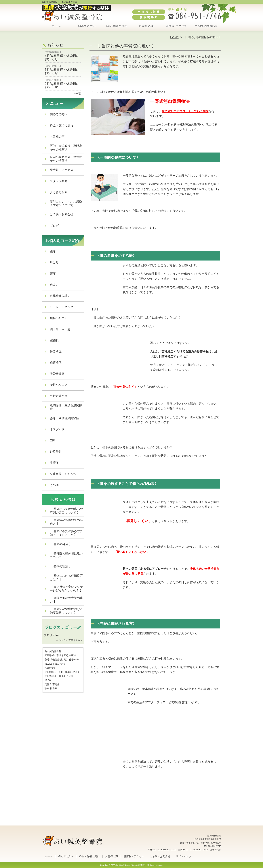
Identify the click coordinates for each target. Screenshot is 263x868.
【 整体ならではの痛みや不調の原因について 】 (66, 511)
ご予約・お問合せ (206, 28)
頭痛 (53, 274)
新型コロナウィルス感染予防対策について (66, 203)
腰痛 (53, 251)
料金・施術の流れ (117, 28)
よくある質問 (59, 192)
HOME (174, 37)
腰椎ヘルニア (59, 385)
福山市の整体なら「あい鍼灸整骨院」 (131, 865)
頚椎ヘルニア (59, 318)
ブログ (54, 226)
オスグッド (57, 429)
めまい (54, 285)
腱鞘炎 (54, 340)
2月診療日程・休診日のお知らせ (62, 85)
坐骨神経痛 (57, 374)
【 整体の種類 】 (61, 566)
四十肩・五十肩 (60, 329)
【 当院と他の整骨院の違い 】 (66, 600)
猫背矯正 (56, 363)
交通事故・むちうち (63, 474)
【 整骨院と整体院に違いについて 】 (66, 555)
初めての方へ (87, 28)
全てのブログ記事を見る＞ (69, 640)
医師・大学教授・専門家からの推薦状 (66, 148)
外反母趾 (56, 452)
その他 (54, 485)
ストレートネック (62, 307)
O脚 (52, 440)
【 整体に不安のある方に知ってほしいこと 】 (66, 533)
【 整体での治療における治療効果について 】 (66, 611)
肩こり (54, 262)
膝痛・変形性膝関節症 (64, 418)
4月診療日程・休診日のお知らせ (62, 57)
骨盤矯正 (56, 351)
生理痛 (54, 463)
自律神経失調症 (60, 296)
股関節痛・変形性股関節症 (66, 407)
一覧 (78, 94)
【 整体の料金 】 (61, 544)
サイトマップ (184, 856)
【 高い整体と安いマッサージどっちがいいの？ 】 (66, 589)
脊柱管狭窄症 (59, 396)
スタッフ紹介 (59, 181)
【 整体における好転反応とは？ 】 (66, 577)
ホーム (57, 28)
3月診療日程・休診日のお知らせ (62, 71)
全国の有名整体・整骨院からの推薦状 (66, 159)
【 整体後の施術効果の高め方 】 (66, 522)
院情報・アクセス (176, 28)
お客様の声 (146, 28)
